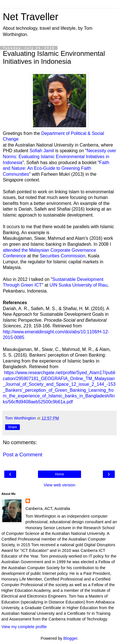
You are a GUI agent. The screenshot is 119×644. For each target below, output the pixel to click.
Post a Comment (23, 455)
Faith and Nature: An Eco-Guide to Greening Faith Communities (56, 168)
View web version (59, 485)
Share (12, 427)
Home (59, 474)
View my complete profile (24, 627)
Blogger (70, 638)
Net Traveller (31, 17)
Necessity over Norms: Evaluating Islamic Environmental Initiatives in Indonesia (59, 156)
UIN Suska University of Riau (78, 285)
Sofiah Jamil (42, 151)
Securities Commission (62, 256)
